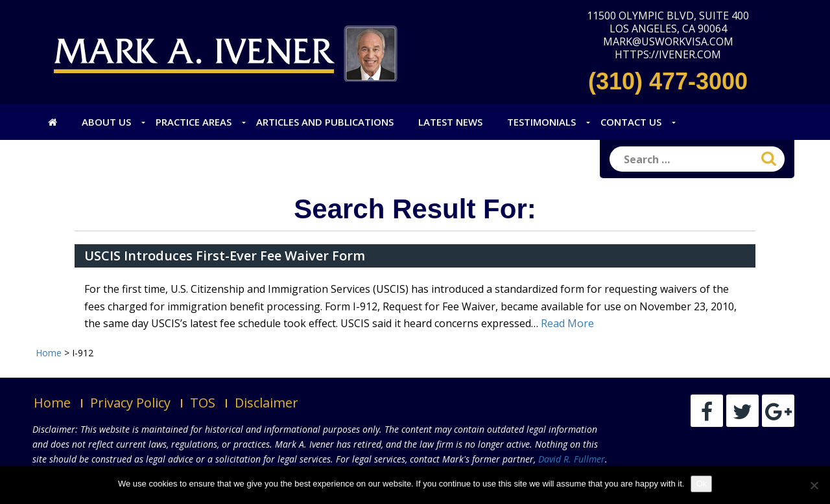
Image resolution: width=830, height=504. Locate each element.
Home (52, 403)
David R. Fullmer (572, 459)
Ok (701, 484)
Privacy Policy (130, 403)
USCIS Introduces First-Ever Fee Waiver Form (225, 256)
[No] (814, 485)
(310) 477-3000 (668, 81)
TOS (203, 403)
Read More (567, 323)
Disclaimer (267, 403)
